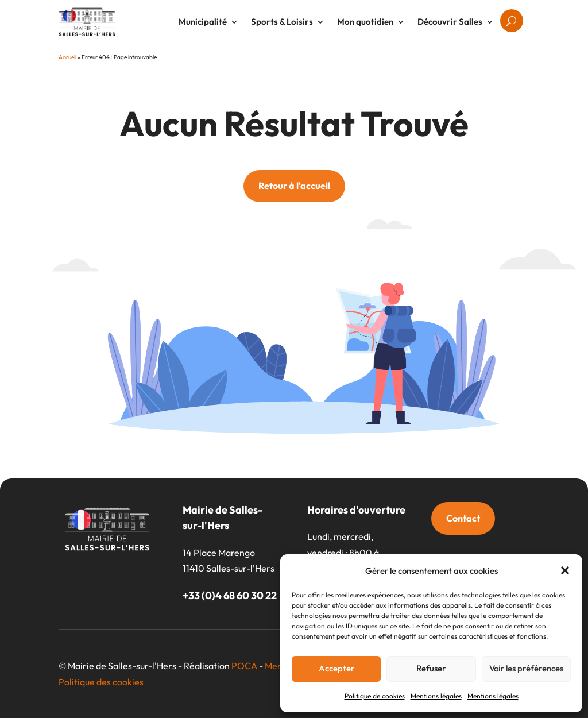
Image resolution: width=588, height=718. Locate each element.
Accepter (336, 668)
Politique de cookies (375, 696)
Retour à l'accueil (294, 186)
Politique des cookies (101, 682)
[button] (565, 570)
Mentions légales (436, 696)
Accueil (67, 57)
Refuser (431, 668)
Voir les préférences (526, 668)
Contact (463, 518)
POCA (244, 666)
